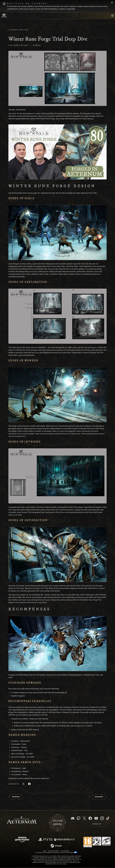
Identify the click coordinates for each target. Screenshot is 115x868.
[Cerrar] (112, 3)
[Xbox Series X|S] (64, 840)
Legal (44, 851)
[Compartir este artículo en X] (23, 784)
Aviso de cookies (65, 851)
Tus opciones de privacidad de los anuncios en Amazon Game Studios (56, 852)
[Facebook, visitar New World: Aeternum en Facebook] (90, 818)
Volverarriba (57, 823)
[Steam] (56, 846)
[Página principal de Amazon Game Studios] (22, 840)
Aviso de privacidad (53, 851)
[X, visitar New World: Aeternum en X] (84, 818)
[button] (57, 78)
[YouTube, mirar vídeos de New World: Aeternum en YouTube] (96, 818)
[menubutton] (112, 16)
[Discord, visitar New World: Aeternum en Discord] (73, 818)
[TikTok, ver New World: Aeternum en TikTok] (108, 818)
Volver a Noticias (19, 30)
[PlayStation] (45, 840)
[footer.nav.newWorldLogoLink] (22, 820)
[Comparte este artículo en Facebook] (29, 784)
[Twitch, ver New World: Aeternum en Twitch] (79, 818)
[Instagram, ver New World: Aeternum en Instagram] (102, 818)
